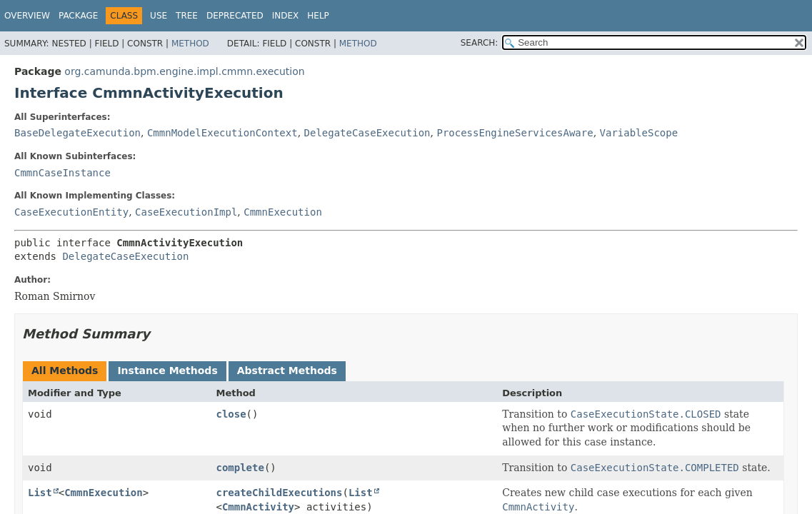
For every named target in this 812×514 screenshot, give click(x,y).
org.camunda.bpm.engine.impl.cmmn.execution (184, 71)
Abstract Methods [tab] (287, 371)
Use (159, 16)
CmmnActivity (258, 507)
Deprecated (235, 16)
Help (318, 16)
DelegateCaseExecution (367, 133)
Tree (187, 16)
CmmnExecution (283, 212)
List (40, 493)
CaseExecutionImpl (186, 212)
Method (190, 44)
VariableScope (639, 133)
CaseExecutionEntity (71, 212)
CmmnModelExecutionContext (222, 133)
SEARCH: (480, 43)
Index (286, 16)
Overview (27, 16)
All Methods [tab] (65, 371)
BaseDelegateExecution (77, 133)
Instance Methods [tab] (167, 371)
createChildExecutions (279, 493)
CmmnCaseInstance (62, 173)
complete (240, 468)
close (231, 414)
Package (78, 16)
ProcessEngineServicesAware (515, 133)
